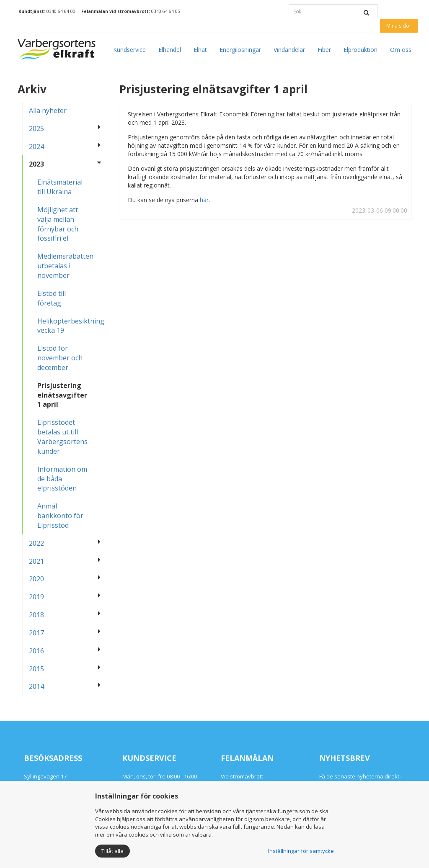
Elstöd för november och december (60, 358)
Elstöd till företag (52, 298)
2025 (36, 128)
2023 (36, 164)
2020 (36, 579)
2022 (36, 543)
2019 (36, 597)
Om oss (401, 50)
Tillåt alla (112, 851)
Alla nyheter (48, 110)
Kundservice (129, 50)
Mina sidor (399, 26)
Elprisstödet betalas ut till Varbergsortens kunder (62, 437)
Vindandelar (289, 50)
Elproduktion (361, 50)
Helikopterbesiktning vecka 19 (66, 326)
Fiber (324, 50)
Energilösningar (240, 50)
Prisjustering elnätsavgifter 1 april (62, 395)
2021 (36, 561)
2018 (36, 615)
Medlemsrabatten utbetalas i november (65, 266)
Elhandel (170, 50)
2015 (36, 669)
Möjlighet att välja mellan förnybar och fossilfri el (58, 224)
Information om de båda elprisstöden (62, 479)
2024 (36, 146)
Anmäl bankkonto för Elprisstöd (60, 516)
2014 (36, 686)
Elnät (200, 50)
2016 (36, 651)
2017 (36, 633)
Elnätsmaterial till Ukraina (60, 187)
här (204, 200)
